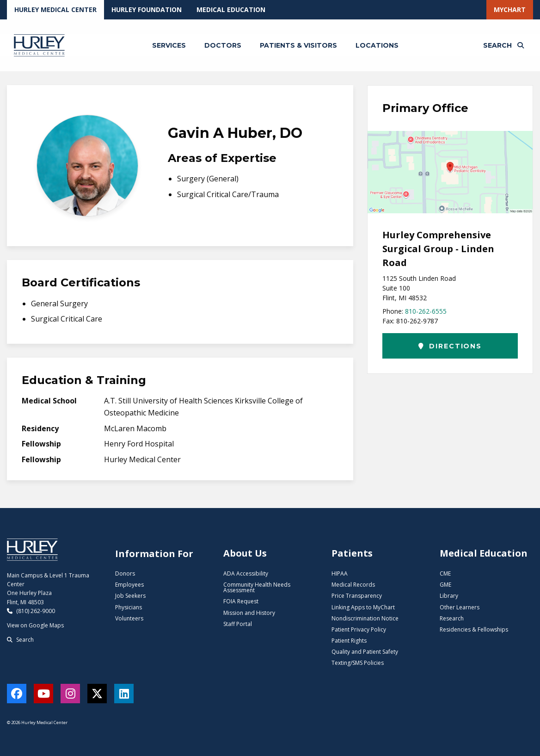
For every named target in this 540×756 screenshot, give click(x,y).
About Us (245, 553)
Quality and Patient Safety (365, 652)
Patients (352, 553)
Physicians (129, 607)
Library (449, 596)
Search (20, 640)
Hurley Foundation (147, 9)
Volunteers (129, 618)
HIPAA (340, 573)
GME (445, 585)
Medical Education (231, 9)
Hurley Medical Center (55, 9)
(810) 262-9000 (31, 611)
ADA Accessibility (246, 573)
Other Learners (460, 607)
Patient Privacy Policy (359, 629)
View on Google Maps (35, 625)
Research (452, 618)
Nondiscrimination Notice (365, 618)
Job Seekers (130, 596)
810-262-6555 (426, 311)
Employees (129, 585)
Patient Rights (349, 641)
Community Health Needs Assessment (257, 587)
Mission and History (249, 613)
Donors (125, 573)
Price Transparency (357, 596)
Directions (450, 346)
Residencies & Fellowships (474, 629)
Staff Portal (238, 624)
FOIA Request (241, 601)
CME (445, 573)
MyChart (510, 9)
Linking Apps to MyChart (363, 607)
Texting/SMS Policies (358, 663)
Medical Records (353, 585)
